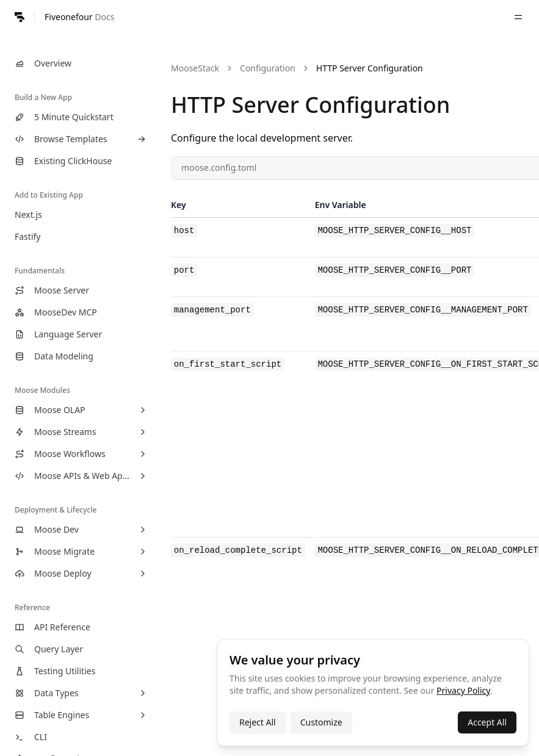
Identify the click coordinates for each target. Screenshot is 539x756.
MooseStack (195, 68)
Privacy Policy (463, 690)
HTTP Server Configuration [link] (370, 68)
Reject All (258, 722)
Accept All (487, 722)
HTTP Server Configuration (310, 105)
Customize (321, 722)
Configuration (268, 68)
